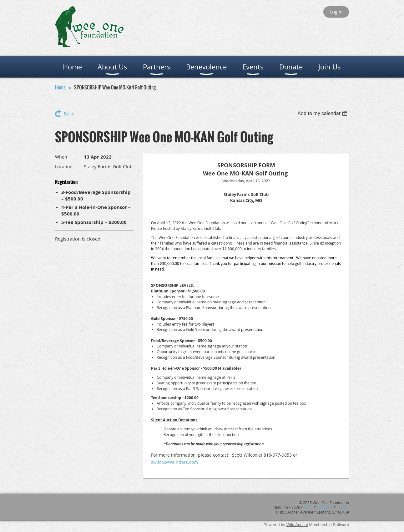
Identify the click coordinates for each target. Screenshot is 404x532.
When (61, 157)
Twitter (343, 507)
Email (308, 507)
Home (60, 87)
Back (69, 114)
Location (64, 167)
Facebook (325, 507)
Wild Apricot (297, 525)
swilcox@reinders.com (174, 462)
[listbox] (323, 113)
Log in (336, 12)
